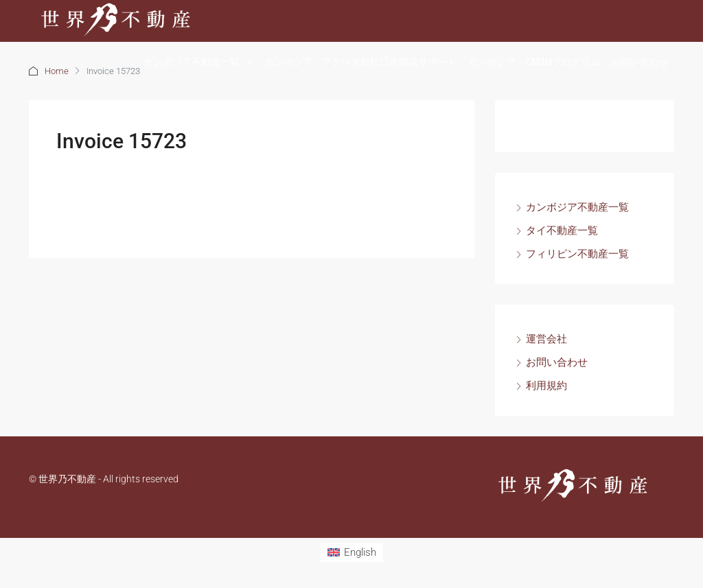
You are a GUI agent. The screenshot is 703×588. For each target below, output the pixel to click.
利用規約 (546, 386)
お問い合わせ (640, 62)
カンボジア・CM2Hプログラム (534, 62)
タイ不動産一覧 (562, 231)
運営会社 (546, 339)
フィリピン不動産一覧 (577, 254)
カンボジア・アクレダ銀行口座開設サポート (360, 62)
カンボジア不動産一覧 (192, 62)
